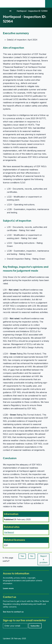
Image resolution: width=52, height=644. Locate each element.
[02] (10, 11)
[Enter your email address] (15, 626)
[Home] (5, 11)
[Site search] (49, 4)
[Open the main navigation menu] (42, 4)
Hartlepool (9, 532)
